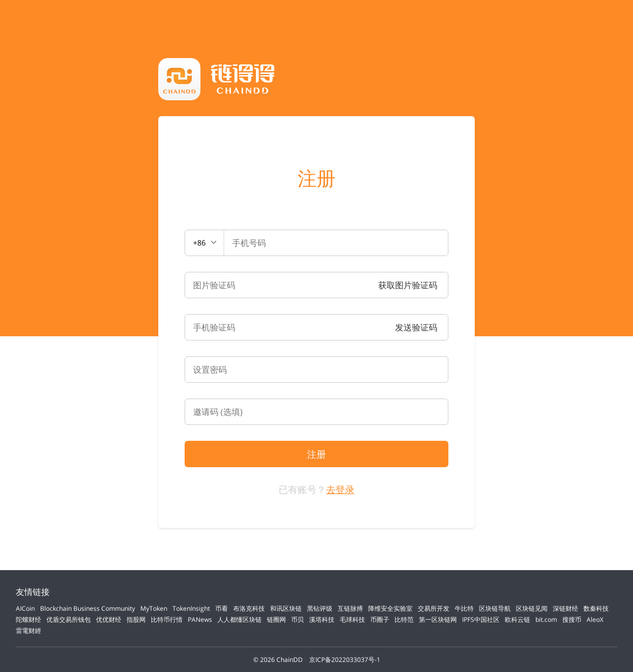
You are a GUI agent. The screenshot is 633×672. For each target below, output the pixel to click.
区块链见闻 (532, 608)
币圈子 (380, 619)
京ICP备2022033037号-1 (345, 660)
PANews (200, 619)
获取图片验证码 (408, 285)
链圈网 (276, 619)
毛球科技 (352, 619)
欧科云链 (517, 619)
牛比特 (464, 608)
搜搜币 (572, 619)
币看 (222, 608)
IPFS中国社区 (481, 619)
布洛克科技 (249, 608)
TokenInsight (191, 608)
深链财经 (565, 608)
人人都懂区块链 (239, 619)
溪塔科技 (322, 619)
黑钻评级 (320, 608)
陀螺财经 (28, 619)
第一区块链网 (438, 619)
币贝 (298, 619)
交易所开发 (434, 608)
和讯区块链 (286, 608)
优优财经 (109, 619)
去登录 (340, 489)
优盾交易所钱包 (69, 619)
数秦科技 (596, 608)
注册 (316, 178)
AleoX (595, 619)
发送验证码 (416, 327)
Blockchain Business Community (88, 608)
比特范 (404, 619)
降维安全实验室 (390, 608)
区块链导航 (495, 608)
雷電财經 (28, 631)
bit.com (546, 619)
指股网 (136, 619)
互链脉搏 (350, 608)
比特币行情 (167, 619)
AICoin (25, 608)
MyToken (154, 608)
